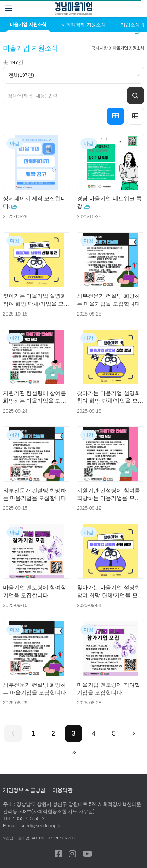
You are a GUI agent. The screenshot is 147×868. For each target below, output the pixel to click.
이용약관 (63, 790)
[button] (116, 116)
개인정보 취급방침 (24, 790)
